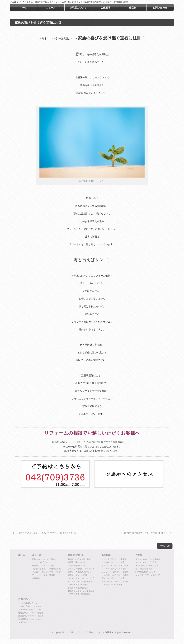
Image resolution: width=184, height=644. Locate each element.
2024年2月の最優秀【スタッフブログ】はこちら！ (149, 533)
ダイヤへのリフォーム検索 (113, 578)
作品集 (139, 555)
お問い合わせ (25, 599)
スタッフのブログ (40, 562)
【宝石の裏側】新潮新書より (80, 594)
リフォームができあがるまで (80, 581)
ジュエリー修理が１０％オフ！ (81, 569)
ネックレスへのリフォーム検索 (115, 566)
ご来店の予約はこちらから (30, 606)
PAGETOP (165, 546)
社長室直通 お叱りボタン (30, 619)
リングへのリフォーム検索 (113, 562)
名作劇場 (106, 555)
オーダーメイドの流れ (77, 585)
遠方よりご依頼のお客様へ (79, 572)
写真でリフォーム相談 (77, 575)
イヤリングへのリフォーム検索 (115, 572)
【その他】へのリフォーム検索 (115, 575)
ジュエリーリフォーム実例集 (114, 559)
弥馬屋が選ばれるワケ (77, 562)
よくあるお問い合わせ (28, 603)
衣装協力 (36, 578)
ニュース (37, 555)
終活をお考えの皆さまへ (78, 588)
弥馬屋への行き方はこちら (79, 559)
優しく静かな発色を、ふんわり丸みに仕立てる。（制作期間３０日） (43, 533)
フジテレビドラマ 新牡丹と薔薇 (46, 569)
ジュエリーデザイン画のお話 (148, 575)
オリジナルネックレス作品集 (148, 559)
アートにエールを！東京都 (44, 575)
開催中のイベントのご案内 (44, 559)
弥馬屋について (76, 555)
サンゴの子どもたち (144, 569)
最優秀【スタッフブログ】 (44, 566)
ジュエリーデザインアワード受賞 (46, 572)
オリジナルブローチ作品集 (147, 566)
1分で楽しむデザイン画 (145, 572)
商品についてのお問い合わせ (31, 616)
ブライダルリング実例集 (112, 585)
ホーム (22, 555)
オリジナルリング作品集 (146, 562)
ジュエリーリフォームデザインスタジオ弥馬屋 (88, 632)
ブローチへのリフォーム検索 (114, 569)
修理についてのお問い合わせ (31, 613)
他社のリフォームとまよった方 (81, 578)
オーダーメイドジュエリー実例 (115, 581)
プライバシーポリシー (28, 622)
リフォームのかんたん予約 (30, 609)
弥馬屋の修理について (77, 566)
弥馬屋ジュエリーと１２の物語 (81, 591)
